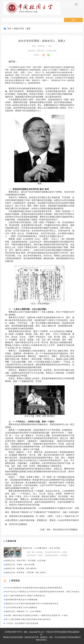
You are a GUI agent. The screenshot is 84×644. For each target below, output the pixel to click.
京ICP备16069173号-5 (13, 632)
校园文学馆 (19, 29)
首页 (10, 29)
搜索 (73, 20)
